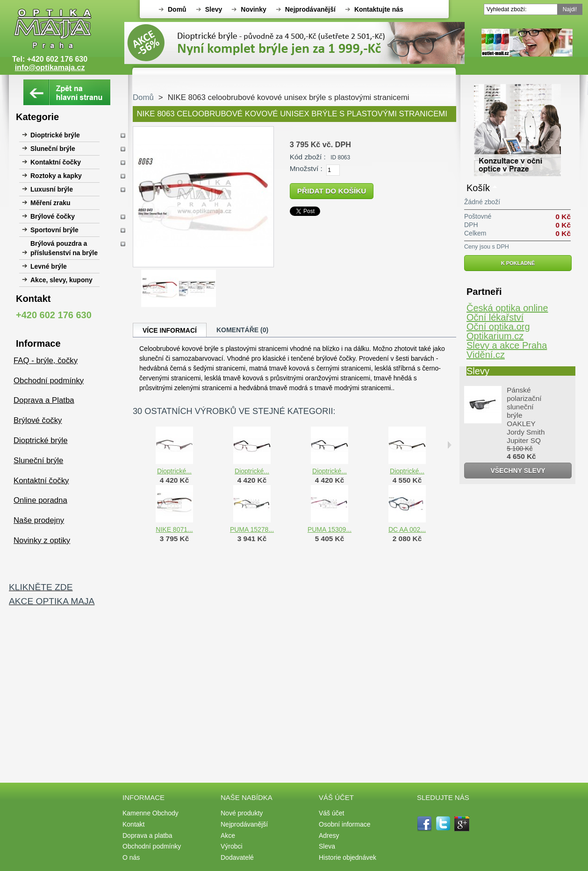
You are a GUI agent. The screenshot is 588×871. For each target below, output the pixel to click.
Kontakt (133, 824)
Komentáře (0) (242, 330)
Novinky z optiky (42, 540)
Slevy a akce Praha (507, 345)
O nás (131, 857)
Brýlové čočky (53, 216)
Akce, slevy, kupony (61, 280)
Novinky (253, 9)
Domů (177, 9)
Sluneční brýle (53, 149)
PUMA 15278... (252, 529)
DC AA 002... (407, 529)
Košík (478, 188)
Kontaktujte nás (379, 9)
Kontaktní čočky (56, 162)
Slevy (214, 9)
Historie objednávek (348, 857)
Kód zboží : (308, 157)
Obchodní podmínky (49, 381)
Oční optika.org (498, 327)
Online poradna (40, 500)
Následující (449, 445)
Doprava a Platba (44, 400)
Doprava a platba (147, 835)
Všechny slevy (518, 471)
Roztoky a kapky (56, 176)
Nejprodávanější (310, 9)
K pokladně (518, 263)
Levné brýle (49, 266)
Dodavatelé (237, 857)
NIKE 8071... (174, 529)
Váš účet (331, 813)
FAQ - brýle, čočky (46, 361)
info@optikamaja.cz (50, 68)
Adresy (329, 835)
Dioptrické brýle (55, 135)
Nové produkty (242, 813)
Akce (228, 835)
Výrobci (232, 846)
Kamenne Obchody (151, 813)
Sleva (327, 846)
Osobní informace (345, 824)
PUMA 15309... (330, 529)
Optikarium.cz (495, 336)
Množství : (306, 168)
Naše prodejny (39, 520)
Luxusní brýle (52, 189)
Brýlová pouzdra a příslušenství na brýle (64, 248)
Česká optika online (507, 308)
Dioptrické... (174, 471)
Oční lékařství (495, 317)
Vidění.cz (486, 355)
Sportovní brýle (54, 230)
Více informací (170, 330)
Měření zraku (50, 203)
